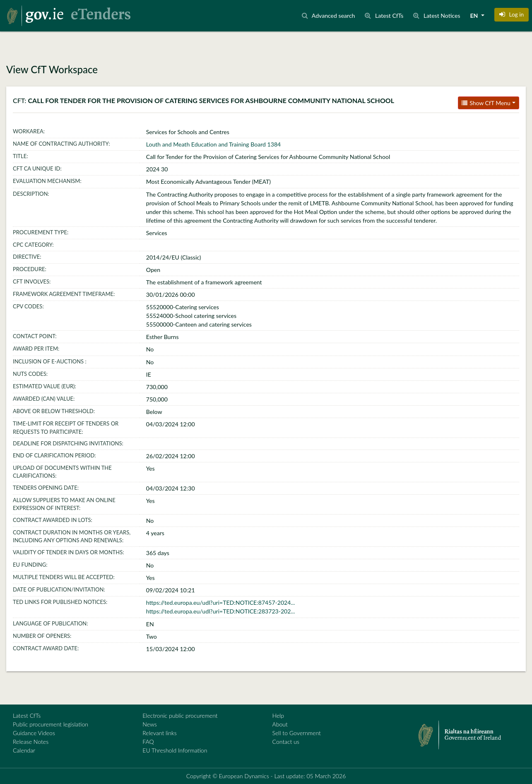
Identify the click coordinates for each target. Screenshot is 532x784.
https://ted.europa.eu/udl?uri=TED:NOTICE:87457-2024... (221, 602)
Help (278, 715)
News (149, 724)
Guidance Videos (34, 733)
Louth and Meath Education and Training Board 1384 (213, 144)
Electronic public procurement (180, 715)
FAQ (148, 742)
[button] (512, 14)
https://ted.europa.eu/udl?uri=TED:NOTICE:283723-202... (221, 611)
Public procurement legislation (51, 724)
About (280, 724)
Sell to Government (297, 733)
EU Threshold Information (175, 750)
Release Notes (31, 742)
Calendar (24, 750)
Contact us (286, 742)
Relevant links (159, 733)
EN (475, 16)
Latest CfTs (27, 715)
